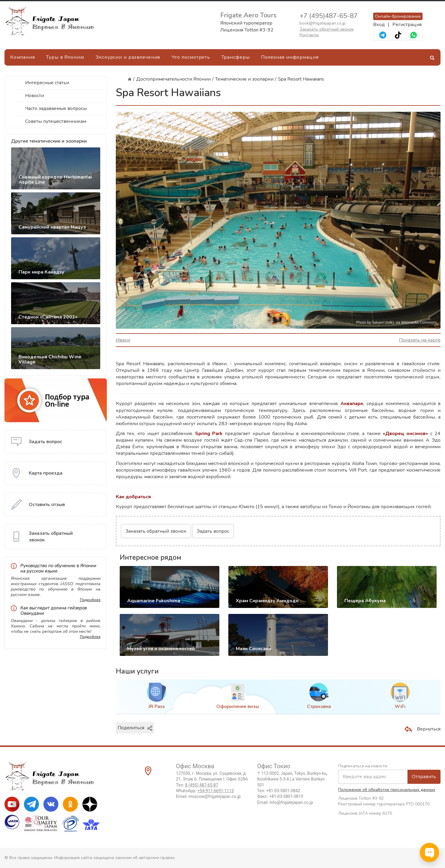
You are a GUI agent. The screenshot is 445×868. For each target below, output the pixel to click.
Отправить (424, 777)
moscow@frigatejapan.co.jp (215, 796)
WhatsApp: (205, 791)
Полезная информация (290, 57)
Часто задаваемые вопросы (56, 108)
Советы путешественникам (56, 121)
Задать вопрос (213, 531)
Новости (35, 96)
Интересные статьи (47, 83)
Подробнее (90, 600)
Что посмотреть (191, 57)
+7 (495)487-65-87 (329, 16)
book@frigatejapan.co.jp (323, 23)
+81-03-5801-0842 (283, 791)
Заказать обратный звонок (327, 29)
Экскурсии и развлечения (128, 57)
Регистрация (407, 25)
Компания (23, 57)
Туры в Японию (65, 57)
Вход (379, 25)
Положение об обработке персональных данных (387, 790)
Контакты (309, 35)
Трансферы (236, 57)
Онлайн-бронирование (398, 16)
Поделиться (135, 728)
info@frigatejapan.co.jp (291, 802)
